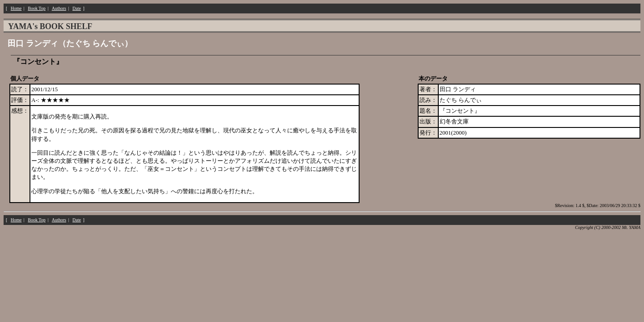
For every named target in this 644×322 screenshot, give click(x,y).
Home (16, 8)
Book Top (36, 8)
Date (77, 8)
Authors (59, 8)
